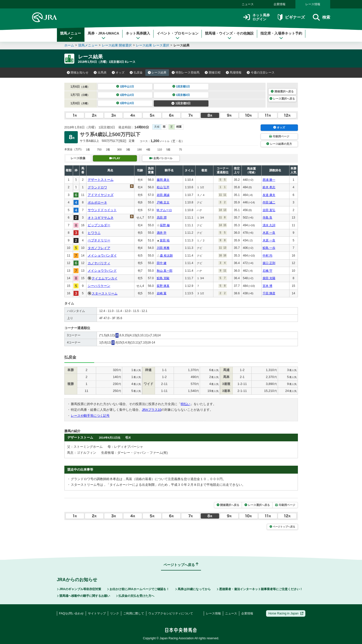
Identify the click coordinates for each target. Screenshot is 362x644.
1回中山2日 (125, 95)
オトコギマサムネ (101, 218)
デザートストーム (101, 180)
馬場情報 (234, 73)
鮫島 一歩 (269, 248)
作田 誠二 (269, 202)
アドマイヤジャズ (101, 195)
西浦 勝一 (269, 180)
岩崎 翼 (162, 293)
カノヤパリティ (99, 263)
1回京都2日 (181, 95)
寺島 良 (267, 218)
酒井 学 (162, 233)
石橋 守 (267, 271)
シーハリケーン (99, 286)
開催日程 (213, 73)
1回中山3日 (125, 103)
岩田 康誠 (163, 195)
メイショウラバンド (102, 271)
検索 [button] (321, 17)
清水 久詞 (269, 225)
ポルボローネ (97, 203)
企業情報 (280, 4)
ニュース (248, 4)
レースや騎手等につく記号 (90, 416)
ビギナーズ (291, 17)
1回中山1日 (125, 86)
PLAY (115, 158)
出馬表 (100, 73)
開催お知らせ (78, 73)
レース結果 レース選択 (153, 45)
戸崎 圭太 (163, 202)
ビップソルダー (99, 225)
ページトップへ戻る (282, 527)
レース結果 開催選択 (117, 45)
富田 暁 (165, 240)
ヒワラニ (94, 233)
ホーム (69, 45)
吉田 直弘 (269, 210)
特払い (185, 404)
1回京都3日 (181, 103)
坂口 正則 (269, 263)
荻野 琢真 (163, 286)
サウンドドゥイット (102, 210)
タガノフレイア (99, 248)
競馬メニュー (71, 36)
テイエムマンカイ (105, 278)
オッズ (118, 73)
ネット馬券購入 (138, 36)
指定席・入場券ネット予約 (281, 36)
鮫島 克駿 (163, 278)
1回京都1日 (181, 86)
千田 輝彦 (269, 293)
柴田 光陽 (269, 278)
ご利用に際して (134, 613)
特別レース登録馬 (186, 73)
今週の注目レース (261, 73)
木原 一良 (269, 233)
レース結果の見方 (279, 144)
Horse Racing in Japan (286, 613)
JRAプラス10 (152, 410)
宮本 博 (267, 286)
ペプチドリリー (99, 240)
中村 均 (267, 256)
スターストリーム (105, 293)
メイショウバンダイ (102, 255)
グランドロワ (97, 187)
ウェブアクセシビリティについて (171, 613)
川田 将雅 (163, 248)
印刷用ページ (279, 136)
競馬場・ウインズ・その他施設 (229, 36)
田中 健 (162, 263)
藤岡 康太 (163, 180)
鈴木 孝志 (269, 187)
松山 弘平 (163, 187)
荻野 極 (165, 225)
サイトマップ (97, 613)
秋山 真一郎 (165, 271)
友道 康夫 (269, 195)
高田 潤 (162, 218)
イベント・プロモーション (178, 36)
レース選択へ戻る (282, 99)
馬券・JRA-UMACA (103, 36)
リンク (115, 613)
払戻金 (136, 73)
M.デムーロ (164, 210)
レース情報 (313, 4)
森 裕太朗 (166, 256)
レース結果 (157, 73)
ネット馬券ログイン (257, 17)
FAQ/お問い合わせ (71, 613)
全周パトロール (161, 158)
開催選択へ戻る (282, 91)
